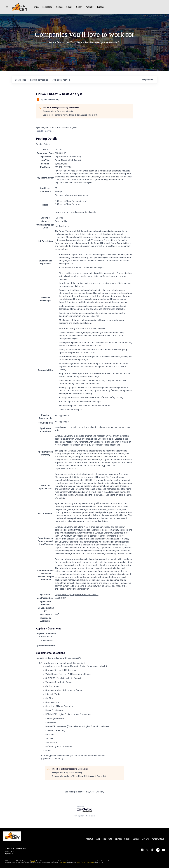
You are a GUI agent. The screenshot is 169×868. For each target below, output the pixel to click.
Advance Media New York (16, 849)
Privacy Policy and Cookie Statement (85, 862)
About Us (90, 839)
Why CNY (90, 7)
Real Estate (47, 7)
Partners (101, 7)
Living (36, 7)
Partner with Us (158, 839)
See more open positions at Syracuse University (85, 792)
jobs (21, 80)
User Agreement (62, 862)
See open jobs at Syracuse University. (58, 111)
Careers (79, 7)
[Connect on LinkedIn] (158, 850)
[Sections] (7, 7)
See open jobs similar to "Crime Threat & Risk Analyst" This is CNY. (70, 115)
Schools (69, 7)
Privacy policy (79, 816)
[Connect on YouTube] (163, 850)
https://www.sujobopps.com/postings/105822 (77, 595)
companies (39, 80)
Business (59, 7)
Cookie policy (90, 816)
